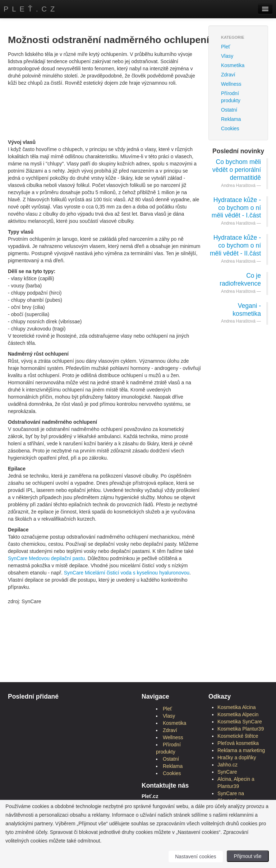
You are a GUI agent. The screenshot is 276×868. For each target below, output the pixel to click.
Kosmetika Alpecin (238, 714)
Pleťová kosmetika (238, 743)
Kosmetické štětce (238, 736)
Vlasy (227, 56)
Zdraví (228, 75)
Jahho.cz (227, 765)
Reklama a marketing (241, 750)
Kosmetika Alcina (237, 707)
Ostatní (171, 759)
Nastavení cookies (195, 857)
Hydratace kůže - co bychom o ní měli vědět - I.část (236, 208)
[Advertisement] (139, 103)
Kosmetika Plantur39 (241, 729)
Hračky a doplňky (237, 757)
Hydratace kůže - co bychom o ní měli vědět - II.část (235, 245)
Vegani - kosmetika (247, 310)
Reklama (231, 119)
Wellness (231, 84)
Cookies (230, 128)
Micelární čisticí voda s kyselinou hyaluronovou (137, 573)
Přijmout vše (248, 856)
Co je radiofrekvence (240, 280)
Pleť (226, 47)
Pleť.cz (31, 9)
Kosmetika (233, 65)
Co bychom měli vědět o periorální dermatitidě (237, 170)
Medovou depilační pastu (57, 558)
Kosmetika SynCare (240, 722)
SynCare (18, 558)
